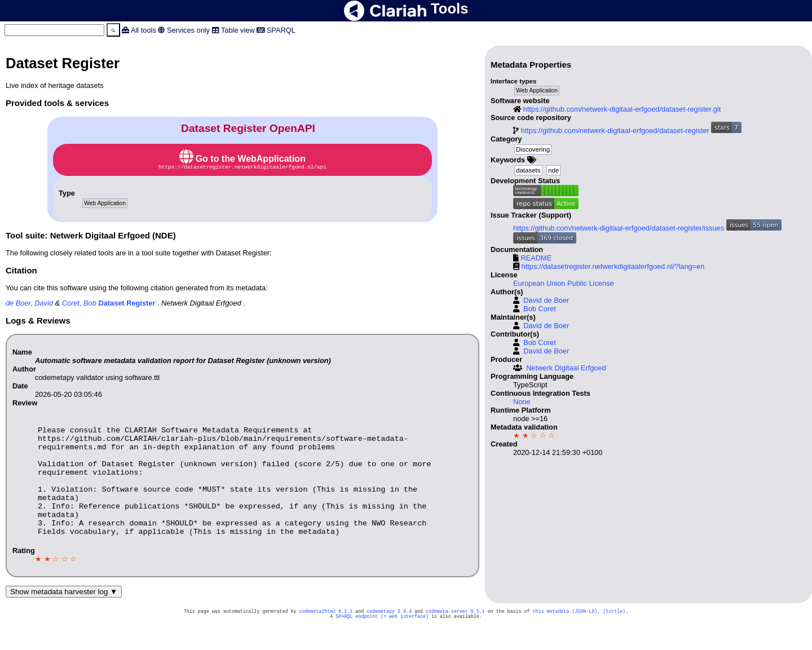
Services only (188, 30)
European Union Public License (564, 283)
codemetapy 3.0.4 (389, 635)
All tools (144, 30)
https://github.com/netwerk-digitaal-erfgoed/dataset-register (615, 131)
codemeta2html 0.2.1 (326, 635)
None (522, 402)
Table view (238, 30)
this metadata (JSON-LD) (565, 635)
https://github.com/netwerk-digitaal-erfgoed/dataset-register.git (622, 109)
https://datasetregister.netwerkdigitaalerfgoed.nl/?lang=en (613, 266)
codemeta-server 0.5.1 (455, 635)
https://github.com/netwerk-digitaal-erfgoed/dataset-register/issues (619, 228)
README (537, 258)
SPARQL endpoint (357, 641)
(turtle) (614, 635)
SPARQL (281, 30)
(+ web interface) (405, 641)
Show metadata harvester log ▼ (64, 615)
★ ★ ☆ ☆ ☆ (534, 435)
